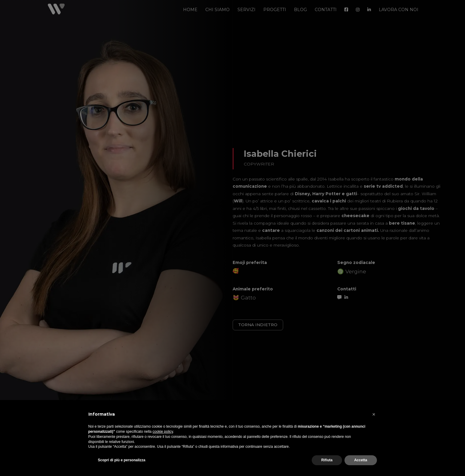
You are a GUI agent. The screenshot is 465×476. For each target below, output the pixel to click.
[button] (374, 414)
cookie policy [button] (163, 432)
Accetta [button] (361, 460)
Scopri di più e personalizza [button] (122, 460)
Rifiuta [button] (327, 460)
